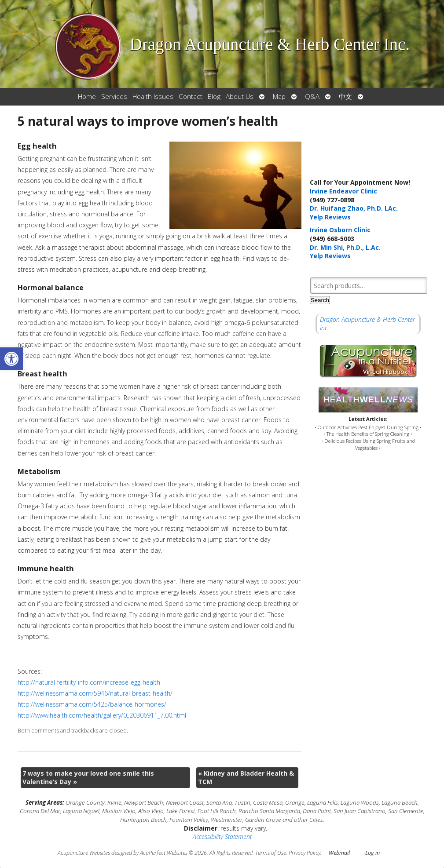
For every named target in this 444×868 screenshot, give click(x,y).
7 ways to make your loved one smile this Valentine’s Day (88, 778)
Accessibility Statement (222, 837)
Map (279, 97)
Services (114, 97)
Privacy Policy (305, 853)
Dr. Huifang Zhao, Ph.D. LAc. (354, 208)
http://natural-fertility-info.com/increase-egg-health (89, 682)
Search (320, 300)
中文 (345, 97)
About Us (240, 97)
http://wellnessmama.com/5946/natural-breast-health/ (95, 693)
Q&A (312, 97)
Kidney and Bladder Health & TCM (246, 778)
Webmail (339, 853)
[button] (11, 359)
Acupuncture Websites (84, 853)
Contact (191, 97)
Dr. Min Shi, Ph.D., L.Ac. (345, 247)
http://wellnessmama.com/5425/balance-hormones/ (92, 704)
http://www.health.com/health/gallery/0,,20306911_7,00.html (102, 715)
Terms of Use (271, 853)
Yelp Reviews (330, 217)
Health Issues (153, 97)
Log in (372, 853)
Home (87, 97)
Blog (214, 97)
